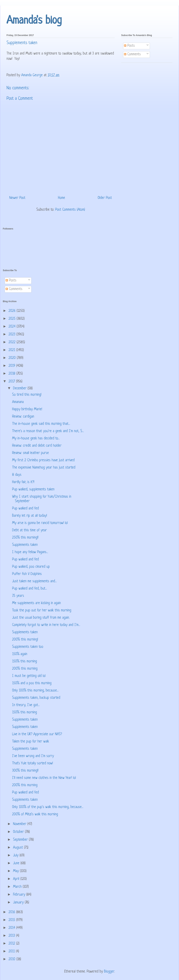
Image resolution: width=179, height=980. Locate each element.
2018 (12, 374)
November (20, 824)
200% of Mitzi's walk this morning (35, 814)
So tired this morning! (27, 395)
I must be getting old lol (29, 676)
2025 (13, 319)
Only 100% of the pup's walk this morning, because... (48, 807)
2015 (12, 920)
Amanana (18, 402)
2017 (12, 382)
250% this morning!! (25, 538)
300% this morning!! (25, 771)
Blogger (109, 972)
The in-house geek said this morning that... (41, 424)
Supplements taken (25, 545)
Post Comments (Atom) (70, 210)
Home (62, 198)
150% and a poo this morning (32, 683)
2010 (12, 959)
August (19, 848)
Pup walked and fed (25, 509)
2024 (13, 327)
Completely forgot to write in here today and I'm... (46, 625)
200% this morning (25, 669)
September (21, 840)
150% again (20, 654)
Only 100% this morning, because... (35, 691)
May (17, 871)
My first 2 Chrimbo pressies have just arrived (43, 460)
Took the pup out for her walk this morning (42, 611)
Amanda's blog (34, 21)
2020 (13, 358)
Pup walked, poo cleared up (31, 567)
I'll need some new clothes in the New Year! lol (44, 778)
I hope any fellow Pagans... (30, 552)
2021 (12, 350)
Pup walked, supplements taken (33, 490)
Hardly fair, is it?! (23, 482)
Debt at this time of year (29, 530)
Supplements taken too (28, 647)
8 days (17, 475)
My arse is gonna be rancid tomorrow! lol (40, 523)
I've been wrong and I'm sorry (33, 756)
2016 (12, 912)
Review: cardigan (23, 417)
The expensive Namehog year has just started (44, 468)
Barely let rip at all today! (30, 516)
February (20, 895)
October (19, 832)
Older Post (105, 198)
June (17, 863)
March (18, 887)
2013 (12, 936)
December (20, 389)
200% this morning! (25, 640)
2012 (12, 944)
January (19, 903)
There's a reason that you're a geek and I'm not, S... (48, 431)
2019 (12, 366)
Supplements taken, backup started (36, 698)
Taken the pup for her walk (31, 742)
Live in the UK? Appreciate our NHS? (37, 734)
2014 (12, 928)
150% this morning (25, 662)
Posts (129, 46)
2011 (12, 952)
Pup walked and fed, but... (30, 589)
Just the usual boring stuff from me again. (41, 618)
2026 (13, 311)
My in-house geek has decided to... (36, 439)
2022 (13, 342)
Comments (132, 54)
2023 (12, 335)
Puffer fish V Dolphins (27, 574)
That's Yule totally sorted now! (33, 763)
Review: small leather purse (30, 453)
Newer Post (17, 198)
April (17, 879)
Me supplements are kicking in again (36, 603)
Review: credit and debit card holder (37, 446)
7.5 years (18, 596)
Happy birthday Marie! (27, 409)
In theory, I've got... (26, 705)
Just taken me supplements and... (34, 581)
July (16, 856)
